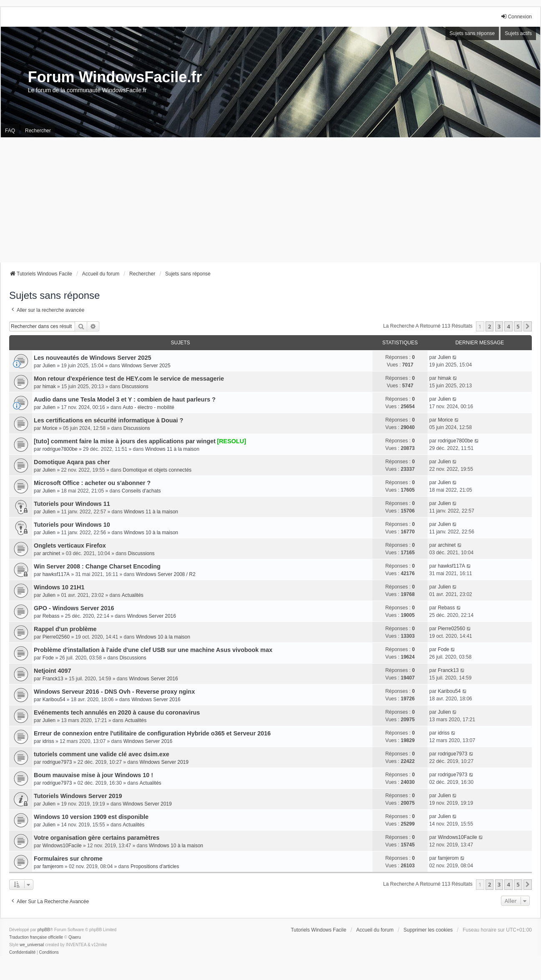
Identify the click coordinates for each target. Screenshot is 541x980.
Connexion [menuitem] (516, 16)
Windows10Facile (62, 846)
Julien (49, 366)
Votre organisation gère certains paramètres (97, 838)
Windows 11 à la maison (172, 449)
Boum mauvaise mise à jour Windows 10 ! (93, 775)
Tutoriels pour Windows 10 (72, 525)
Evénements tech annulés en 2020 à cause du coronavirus (117, 712)
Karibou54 (54, 700)
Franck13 (53, 679)
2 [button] (489, 326)
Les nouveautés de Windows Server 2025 (92, 358)
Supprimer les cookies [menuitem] (428, 930)
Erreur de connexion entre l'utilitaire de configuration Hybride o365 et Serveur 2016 (152, 733)
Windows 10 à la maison (151, 533)
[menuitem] (22, 952)
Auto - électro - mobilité (148, 407)
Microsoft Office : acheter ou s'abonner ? (92, 483)
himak (49, 386)
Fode (48, 658)
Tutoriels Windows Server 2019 (78, 796)
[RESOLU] (231, 441)
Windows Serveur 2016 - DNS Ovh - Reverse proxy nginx (114, 692)
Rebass (51, 616)
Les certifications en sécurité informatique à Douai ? (108, 420)
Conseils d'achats (141, 491)
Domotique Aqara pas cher (72, 462)
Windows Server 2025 (146, 366)
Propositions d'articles (155, 866)
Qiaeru (75, 937)
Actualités (133, 595)
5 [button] (518, 326)
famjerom (53, 866)
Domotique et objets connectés (157, 470)
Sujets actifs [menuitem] (518, 33)
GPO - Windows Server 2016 (74, 608)
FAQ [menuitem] (10, 131)
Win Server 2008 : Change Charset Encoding (97, 566)
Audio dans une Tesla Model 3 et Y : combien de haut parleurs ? (125, 399)
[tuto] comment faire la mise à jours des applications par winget (125, 441)
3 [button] (499, 326)
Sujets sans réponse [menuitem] (472, 33)
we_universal (32, 945)
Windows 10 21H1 (59, 587)
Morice (50, 428)
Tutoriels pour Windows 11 (72, 504)
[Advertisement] (271, 200)
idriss (48, 741)
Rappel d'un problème (65, 629)
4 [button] (508, 326)
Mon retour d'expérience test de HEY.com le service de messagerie (129, 379)
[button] (528, 326)
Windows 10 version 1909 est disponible (91, 817)
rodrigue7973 (57, 762)
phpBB (44, 930)
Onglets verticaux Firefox (70, 546)
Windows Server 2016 (152, 616)
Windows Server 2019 (164, 762)
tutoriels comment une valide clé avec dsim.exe (102, 754)
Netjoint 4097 (53, 671)
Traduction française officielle (36, 937)
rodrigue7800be (60, 449)
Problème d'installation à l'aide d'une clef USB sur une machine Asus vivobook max (153, 650)
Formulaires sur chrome (68, 859)
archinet (52, 553)
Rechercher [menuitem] (38, 131)
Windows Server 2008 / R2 (166, 574)
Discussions (135, 386)
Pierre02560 (56, 637)
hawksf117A (56, 574)
